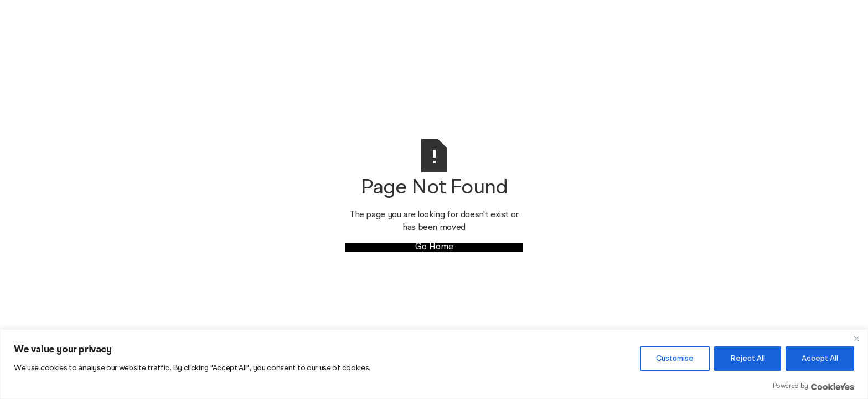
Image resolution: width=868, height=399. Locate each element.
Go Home (434, 247)
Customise (675, 359)
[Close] (856, 339)
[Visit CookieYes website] (833, 387)
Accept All (820, 359)
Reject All (748, 359)
